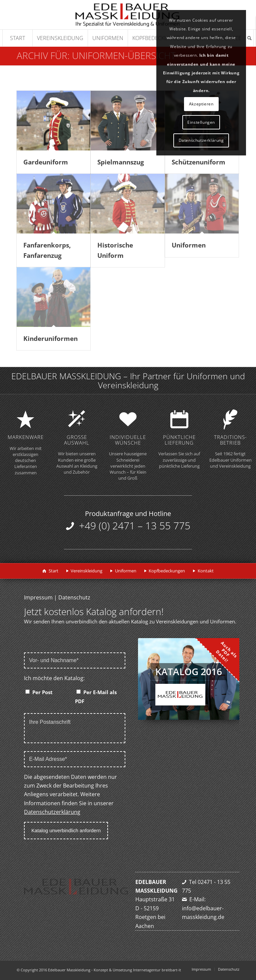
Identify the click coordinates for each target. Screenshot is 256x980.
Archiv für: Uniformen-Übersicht (96, 55)
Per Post (42, 692)
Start (53, 571)
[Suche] (249, 38)
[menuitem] (17, 38)
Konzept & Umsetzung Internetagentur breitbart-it (137, 970)
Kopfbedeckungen (167, 571)
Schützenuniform (198, 162)
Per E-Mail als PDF (96, 696)
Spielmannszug (121, 162)
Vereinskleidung (86, 571)
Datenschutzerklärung (52, 812)
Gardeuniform (46, 162)
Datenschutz (74, 597)
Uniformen (189, 245)
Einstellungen (201, 122)
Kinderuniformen (50, 339)
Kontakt (206, 571)
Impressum (38, 597)
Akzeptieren (201, 104)
